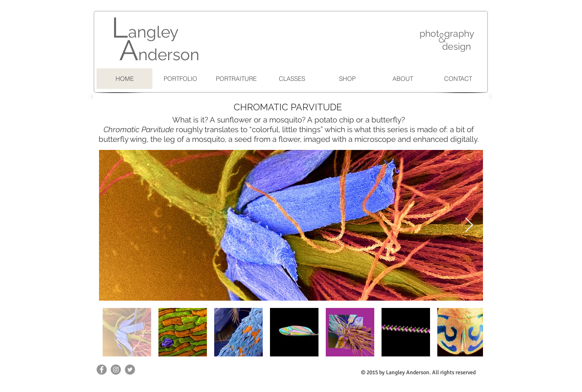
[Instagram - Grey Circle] (116, 370)
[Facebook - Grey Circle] (102, 370)
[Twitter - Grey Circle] (130, 370)
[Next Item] (469, 225)
